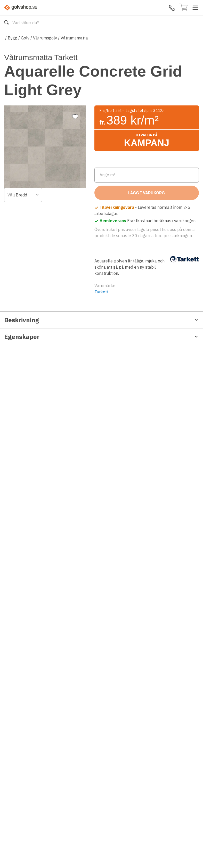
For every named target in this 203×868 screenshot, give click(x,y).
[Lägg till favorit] (75, 64)
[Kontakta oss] (172, 8)
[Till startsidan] (21, 8)
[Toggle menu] (195, 8)
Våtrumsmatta (74, 38)
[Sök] (7, 23)
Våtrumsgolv (45, 38)
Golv (25, 38)
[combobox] (119, 177)
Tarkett (101, 325)
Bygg (13, 38)
